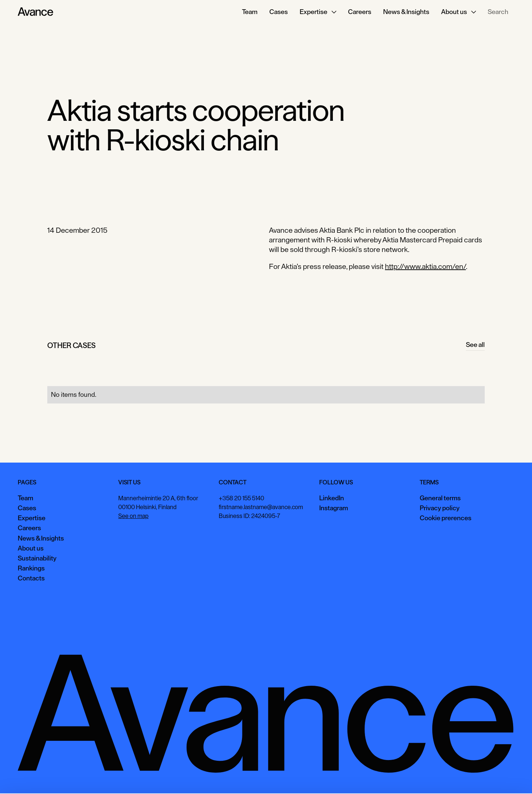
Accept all (401, 777)
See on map (133, 516)
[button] (318, 12)
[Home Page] (35, 12)
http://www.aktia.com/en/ (425, 267)
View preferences (448, 777)
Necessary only (500, 777)
